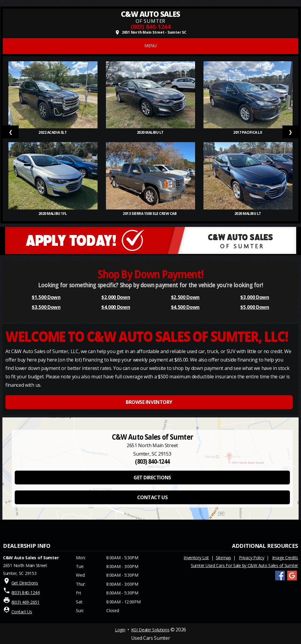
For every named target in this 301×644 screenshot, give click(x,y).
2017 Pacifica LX (248, 132)
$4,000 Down (116, 307)
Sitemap (223, 558)
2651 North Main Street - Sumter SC (150, 32)
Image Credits (285, 558)
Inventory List (196, 558)
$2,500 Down (185, 297)
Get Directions (25, 583)
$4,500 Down (185, 307)
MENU (150, 46)
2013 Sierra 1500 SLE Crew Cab (150, 214)
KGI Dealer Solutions (150, 630)
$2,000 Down (116, 297)
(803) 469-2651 (26, 602)
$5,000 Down (255, 307)
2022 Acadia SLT (53, 132)
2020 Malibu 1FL (53, 214)
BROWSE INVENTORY (149, 402)
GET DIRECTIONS (152, 478)
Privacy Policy (251, 558)
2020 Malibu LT (151, 132)
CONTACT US (152, 497)
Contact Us (22, 612)
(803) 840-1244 (150, 27)
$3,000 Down (255, 297)
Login (120, 630)
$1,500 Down (46, 297)
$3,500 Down (46, 307)
